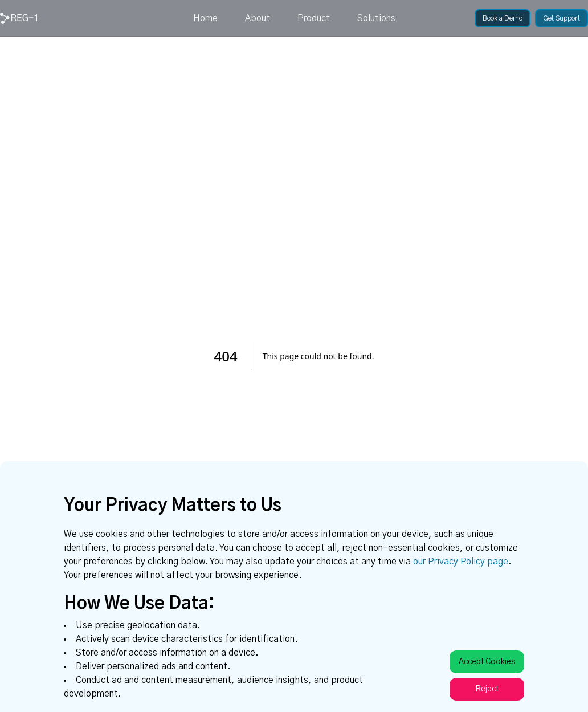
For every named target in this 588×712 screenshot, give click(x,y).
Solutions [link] (376, 18)
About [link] (258, 18)
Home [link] (205, 18)
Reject (487, 689)
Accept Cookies (487, 662)
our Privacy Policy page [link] (461, 562)
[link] (19, 18)
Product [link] (314, 18)
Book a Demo (503, 18)
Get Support (562, 18)
